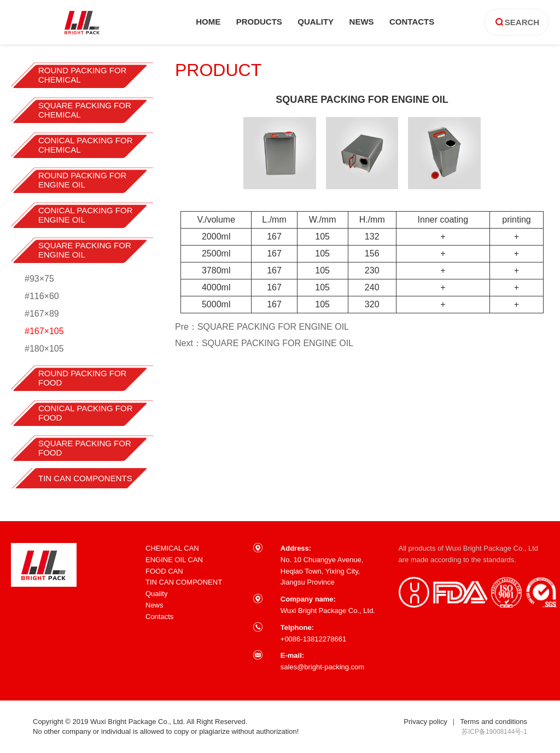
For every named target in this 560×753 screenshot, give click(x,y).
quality (316, 22)
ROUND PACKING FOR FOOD (82, 378)
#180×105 (44, 349)
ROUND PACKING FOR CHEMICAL (82, 75)
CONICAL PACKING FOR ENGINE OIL (86, 215)
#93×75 (39, 279)
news (362, 22)
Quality (156, 594)
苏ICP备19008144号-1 (494, 732)
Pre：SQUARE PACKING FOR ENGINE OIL (262, 327)
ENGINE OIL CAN (174, 560)
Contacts (159, 617)
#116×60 (42, 296)
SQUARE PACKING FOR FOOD (85, 448)
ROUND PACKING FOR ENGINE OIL (82, 180)
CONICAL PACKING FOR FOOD (86, 413)
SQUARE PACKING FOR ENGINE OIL (85, 250)
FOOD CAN (164, 571)
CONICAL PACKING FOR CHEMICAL (86, 145)
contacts (412, 22)
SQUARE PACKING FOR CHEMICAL (85, 110)
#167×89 (42, 314)
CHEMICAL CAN (172, 548)
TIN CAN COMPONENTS (85, 478)
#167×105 (44, 331)
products (259, 22)
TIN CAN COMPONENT (184, 582)
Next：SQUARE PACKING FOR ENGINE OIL (264, 343)
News (154, 605)
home (208, 22)
